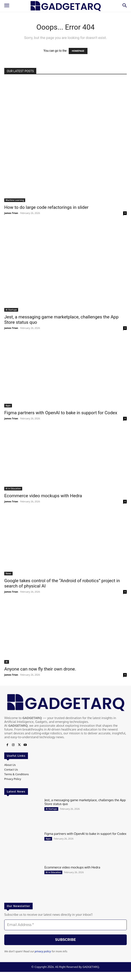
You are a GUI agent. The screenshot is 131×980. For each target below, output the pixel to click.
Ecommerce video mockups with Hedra (43, 496)
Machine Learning (15, 200)
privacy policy (43, 951)
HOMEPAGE (78, 51)
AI (7, 662)
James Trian (11, 213)
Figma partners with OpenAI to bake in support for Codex (61, 413)
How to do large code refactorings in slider (46, 207)
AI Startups (11, 310)
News (8, 573)
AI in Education (13, 489)
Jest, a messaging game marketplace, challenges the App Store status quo (85, 802)
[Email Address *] (65, 925)
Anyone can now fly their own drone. (40, 669)
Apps (8, 405)
